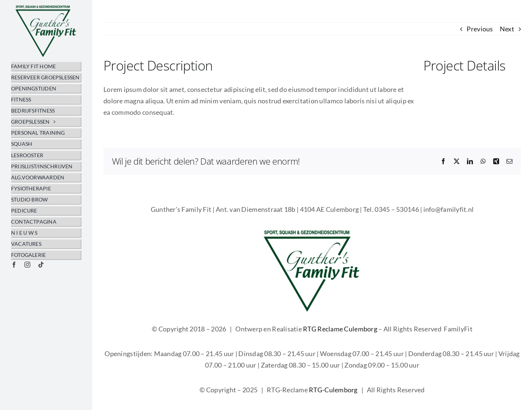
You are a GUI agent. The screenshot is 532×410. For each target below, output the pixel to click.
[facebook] (14, 265)
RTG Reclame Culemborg (340, 329)
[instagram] (27, 265)
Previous (480, 29)
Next (507, 29)
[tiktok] (41, 265)
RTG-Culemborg (333, 390)
